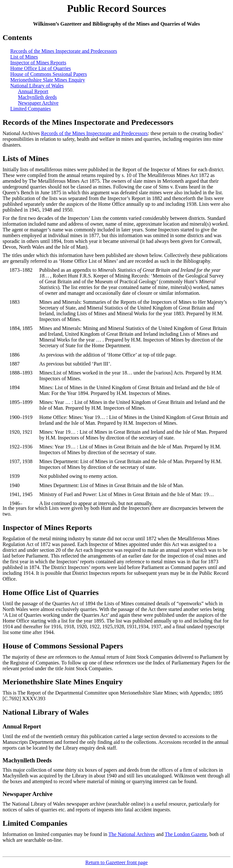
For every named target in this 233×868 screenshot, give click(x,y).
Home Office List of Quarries (41, 68)
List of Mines (24, 57)
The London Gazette (186, 834)
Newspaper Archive (38, 103)
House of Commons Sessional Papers (49, 74)
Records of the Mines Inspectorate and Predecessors (64, 51)
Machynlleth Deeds (27, 760)
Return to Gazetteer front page (116, 862)
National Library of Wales (37, 86)
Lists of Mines (26, 158)
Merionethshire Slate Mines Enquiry (48, 80)
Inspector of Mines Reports (38, 63)
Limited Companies (31, 109)
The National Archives (132, 834)
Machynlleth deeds (37, 97)
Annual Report (33, 91)
